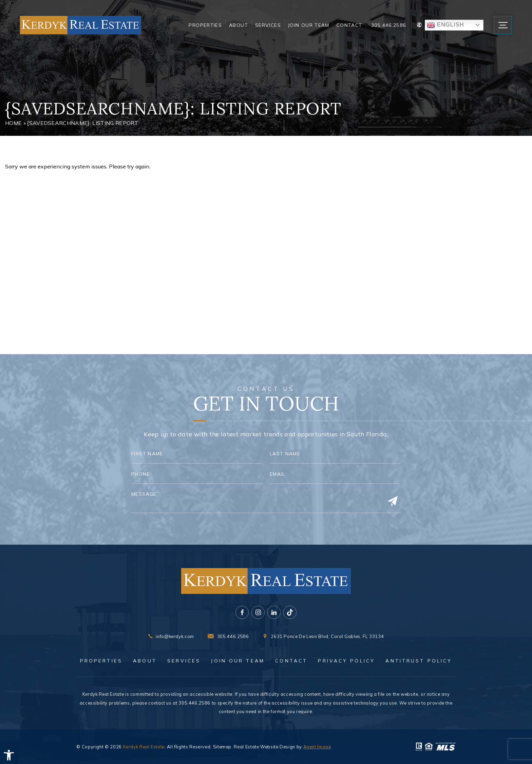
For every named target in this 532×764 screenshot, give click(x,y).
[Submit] (393, 502)
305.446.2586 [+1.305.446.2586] (388, 25)
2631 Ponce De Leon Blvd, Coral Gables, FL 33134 (327, 636)
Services (268, 25)
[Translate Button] (450, 25)
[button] (9, 755)
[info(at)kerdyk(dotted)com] (171, 636)
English (445, 25)
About (239, 25)
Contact (349, 25)
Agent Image (317, 747)
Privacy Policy (346, 661)
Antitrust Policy (419, 661)
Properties (205, 25)
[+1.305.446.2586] (228, 636)
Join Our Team (309, 25)
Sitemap (222, 747)
